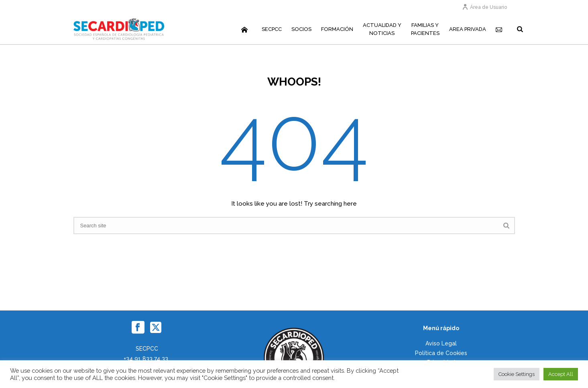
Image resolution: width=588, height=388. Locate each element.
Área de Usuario (484, 7)
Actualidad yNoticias (382, 29)
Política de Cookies (441, 353)
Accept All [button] (561, 374)
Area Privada (468, 29)
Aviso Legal (441, 343)
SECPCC (272, 29)
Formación (337, 29)
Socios (301, 29)
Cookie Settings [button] (517, 374)
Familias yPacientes (425, 29)
